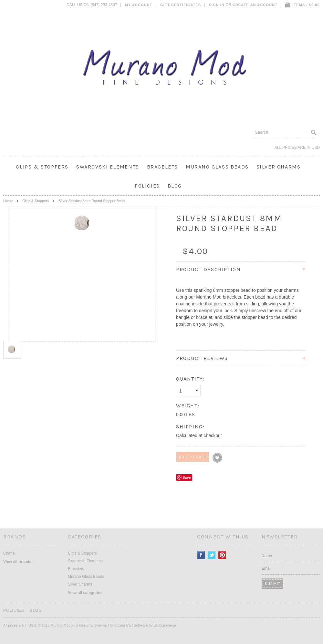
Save (187, 477)
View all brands (17, 562)
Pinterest (222, 555)
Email (266, 568)
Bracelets (162, 167)
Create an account (255, 5)
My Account (139, 5)
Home (8, 201)
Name (267, 556)
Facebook (201, 555)
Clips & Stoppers (42, 167)
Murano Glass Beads (217, 167)
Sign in (217, 5)
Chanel (9, 553)
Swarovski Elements (108, 167)
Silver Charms (279, 167)
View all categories (85, 593)
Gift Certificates (181, 5)
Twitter (212, 555)
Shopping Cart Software (129, 625)
